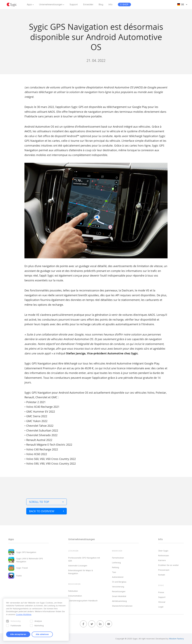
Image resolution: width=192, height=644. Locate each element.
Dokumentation (75, 596)
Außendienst (118, 577)
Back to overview (46, 511)
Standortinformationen (122, 606)
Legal (161, 607)
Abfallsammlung (119, 601)
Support (74, 5)
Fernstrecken (118, 558)
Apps (29, 5)
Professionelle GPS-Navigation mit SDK (84, 559)
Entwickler (88, 5)
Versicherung (118, 587)
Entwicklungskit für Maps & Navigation (81, 572)
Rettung (115, 567)
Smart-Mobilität (119, 596)
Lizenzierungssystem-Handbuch (83, 601)
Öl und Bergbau (119, 582)
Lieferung (116, 563)
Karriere (162, 560)
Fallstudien (73, 591)
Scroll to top (46, 502)
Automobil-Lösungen (78, 566)
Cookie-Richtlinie (24, 614)
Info (111, 5)
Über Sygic (163, 551)
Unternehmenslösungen (51, 5)
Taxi (114, 572)
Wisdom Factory (176, 639)
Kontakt (162, 575)
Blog (101, 5)
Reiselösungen (119, 591)
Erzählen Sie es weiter (169, 565)
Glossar (162, 602)
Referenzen (164, 555)
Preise (161, 592)
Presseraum (164, 570)
